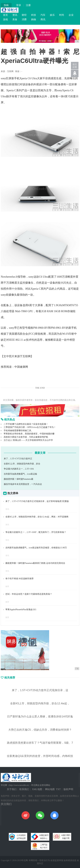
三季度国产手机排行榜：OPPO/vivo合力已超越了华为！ (30, 427)
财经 (24, 15)
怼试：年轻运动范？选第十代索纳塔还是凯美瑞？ (29, 594)
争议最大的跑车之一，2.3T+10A (19, 469)
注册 (28, 5)
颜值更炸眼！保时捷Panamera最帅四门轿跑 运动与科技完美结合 (35, 563)
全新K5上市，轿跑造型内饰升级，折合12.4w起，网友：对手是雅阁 (37, 517)
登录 (19, 5)
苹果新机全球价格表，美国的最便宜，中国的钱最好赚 (29, 434)
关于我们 (12, 789)
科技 (34, 15)
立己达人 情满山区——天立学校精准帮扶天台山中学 (28, 440)
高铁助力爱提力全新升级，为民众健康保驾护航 (26, 437)
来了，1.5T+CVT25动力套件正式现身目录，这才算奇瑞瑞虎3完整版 (37, 501)
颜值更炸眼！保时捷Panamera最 (19, 479)
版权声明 (68, 789)
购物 (34, 19)
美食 (15, 19)
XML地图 (37, 789)
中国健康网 (21, 367)
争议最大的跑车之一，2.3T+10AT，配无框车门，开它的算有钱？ (36, 532)
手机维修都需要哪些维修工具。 (18, 431)
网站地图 (50, 789)
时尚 (62, 15)
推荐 (7, 586)
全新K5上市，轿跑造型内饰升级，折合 (22, 464)
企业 (71, 15)
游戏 (5, 19)
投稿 (6, 5)
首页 (5, 15)
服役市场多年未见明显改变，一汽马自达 (23, 484)
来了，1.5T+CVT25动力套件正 (18, 459)
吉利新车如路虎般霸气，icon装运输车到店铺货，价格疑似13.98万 (36, 548)
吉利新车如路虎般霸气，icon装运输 (20, 474)
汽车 (43, 15)
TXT (58, 789)
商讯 (43, 19)
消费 (24, 19)
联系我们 (24, 789)
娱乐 (52, 15)
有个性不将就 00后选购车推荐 (20, 579)
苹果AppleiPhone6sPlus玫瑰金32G (21, 610)
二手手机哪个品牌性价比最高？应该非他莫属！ (26, 424)
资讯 (15, 15)
